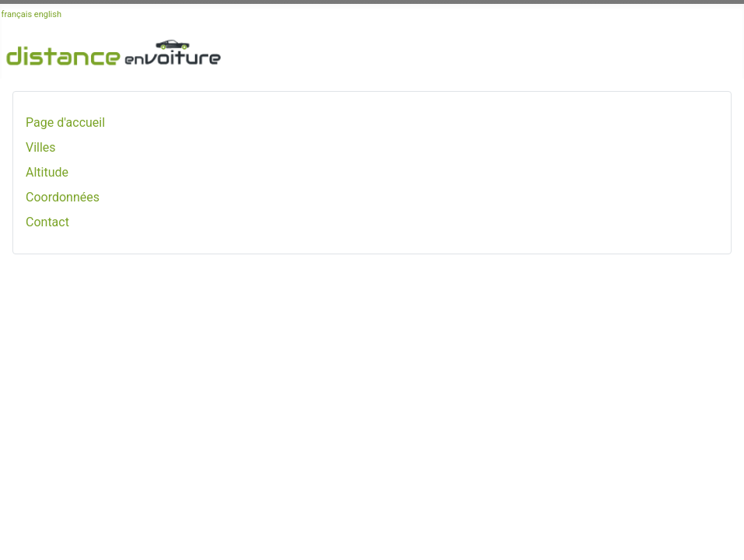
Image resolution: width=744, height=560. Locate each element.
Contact (47, 222)
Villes (41, 147)
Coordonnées (63, 197)
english (48, 14)
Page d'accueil (65, 122)
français (17, 14)
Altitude (47, 172)
